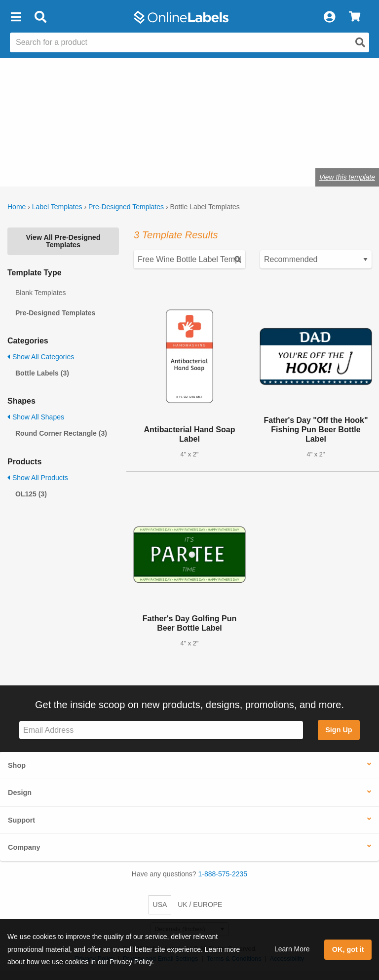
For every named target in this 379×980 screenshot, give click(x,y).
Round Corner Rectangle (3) (61, 433)
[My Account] (329, 17)
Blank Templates (40, 293)
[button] (16, 17)
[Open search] (360, 42)
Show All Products (38, 478)
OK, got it (348, 949)
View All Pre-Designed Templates (63, 241)
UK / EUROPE (200, 905)
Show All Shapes (36, 417)
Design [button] (20, 792)
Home (17, 207)
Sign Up (339, 730)
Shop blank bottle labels (67, 147)
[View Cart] (355, 17)
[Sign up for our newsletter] (161, 730)
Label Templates (57, 207)
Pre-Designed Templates (126, 207)
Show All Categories (41, 357)
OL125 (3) (31, 494)
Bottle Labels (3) (42, 373)
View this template (347, 177)
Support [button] (21, 820)
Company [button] (24, 847)
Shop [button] (17, 765)
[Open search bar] (40, 17)
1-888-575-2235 (223, 874)
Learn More (292, 949)
